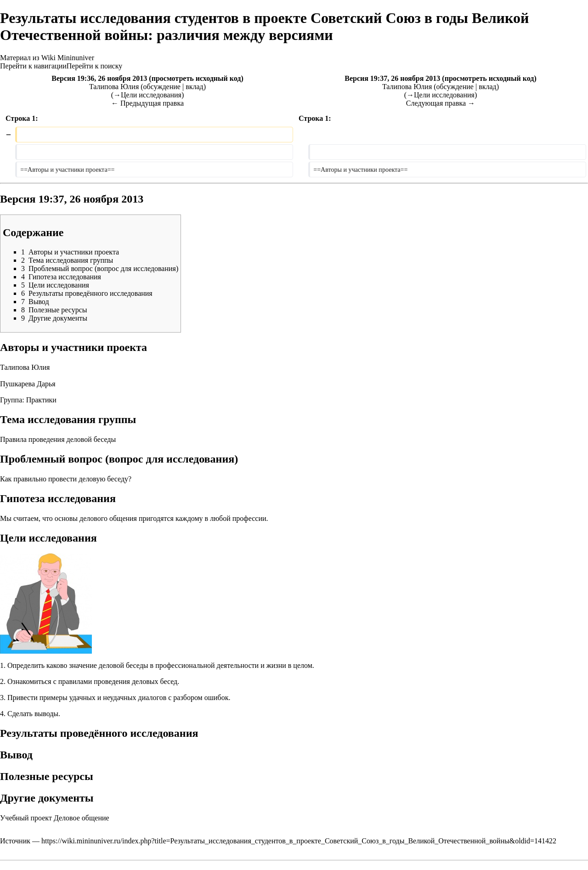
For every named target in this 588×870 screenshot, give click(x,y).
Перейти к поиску (94, 66)
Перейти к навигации (33, 66)
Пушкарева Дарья (28, 384)
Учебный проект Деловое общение (55, 818)
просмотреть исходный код (196, 78)
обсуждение (162, 87)
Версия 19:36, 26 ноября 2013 (99, 78)
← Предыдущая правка (147, 103)
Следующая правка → (441, 103)
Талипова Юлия (25, 367)
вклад (195, 87)
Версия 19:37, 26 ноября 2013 (392, 78)
